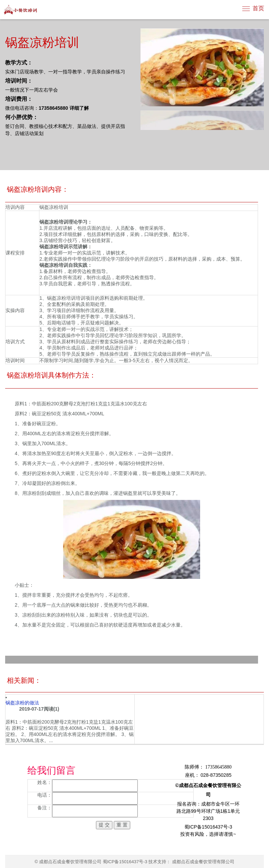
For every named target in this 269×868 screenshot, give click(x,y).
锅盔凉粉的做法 (22, 703)
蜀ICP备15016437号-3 (125, 862)
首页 (258, 8)
